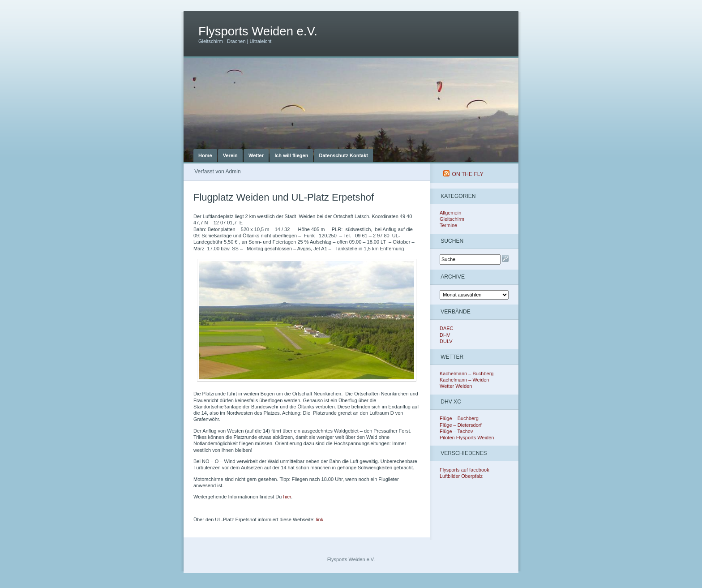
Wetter (256, 155)
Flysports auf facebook (464, 470)
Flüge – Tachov (456, 431)
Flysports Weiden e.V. (258, 31)
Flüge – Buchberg (459, 418)
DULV (446, 341)
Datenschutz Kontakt (344, 155)
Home (205, 155)
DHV (445, 335)
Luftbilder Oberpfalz (461, 476)
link (319, 519)
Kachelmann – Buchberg (467, 373)
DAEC (447, 328)
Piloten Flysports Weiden (467, 438)
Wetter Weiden (456, 386)
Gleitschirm (452, 219)
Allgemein (450, 213)
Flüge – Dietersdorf (461, 425)
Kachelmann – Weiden (464, 380)
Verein (230, 155)
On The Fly (468, 174)
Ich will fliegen (291, 155)
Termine (448, 225)
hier (287, 497)
